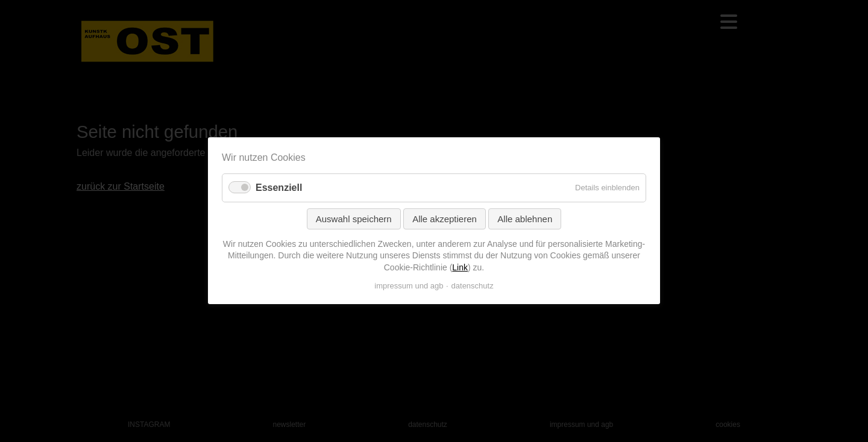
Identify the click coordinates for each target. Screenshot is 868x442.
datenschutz (473, 286)
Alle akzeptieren (445, 219)
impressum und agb (409, 286)
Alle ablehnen (525, 219)
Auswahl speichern (354, 219)
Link (460, 267)
